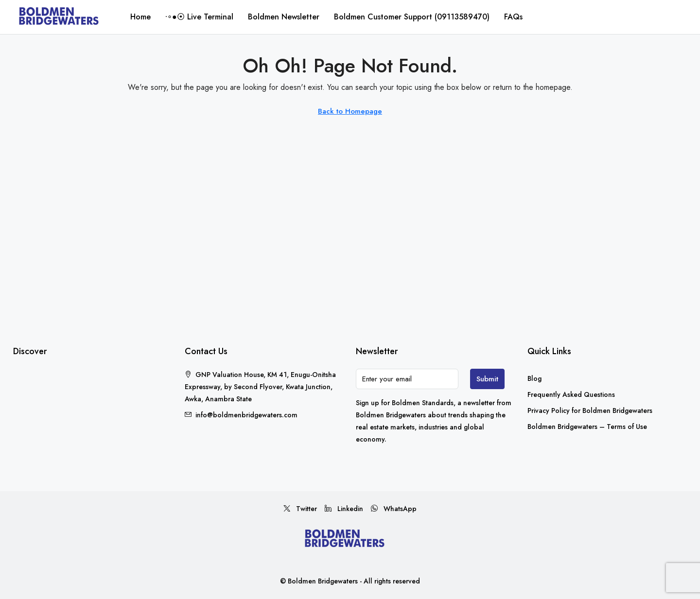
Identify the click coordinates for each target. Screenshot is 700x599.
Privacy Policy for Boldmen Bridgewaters (590, 411)
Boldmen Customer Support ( (412, 17)
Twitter (300, 509)
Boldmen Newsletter (284, 17)
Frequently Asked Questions (571, 394)
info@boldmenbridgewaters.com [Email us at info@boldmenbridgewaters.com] (246, 415)
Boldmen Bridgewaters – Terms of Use (587, 427)
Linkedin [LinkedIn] (344, 509)
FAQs (513, 17)
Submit (487, 379)
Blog (534, 378)
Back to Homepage (350, 111)
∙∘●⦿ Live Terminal (199, 17)
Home (140, 17)
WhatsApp (394, 509)
